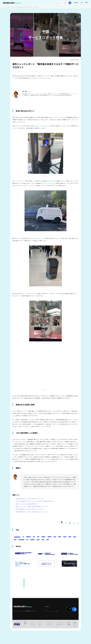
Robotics (18, 547)
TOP (4, 7)
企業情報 (25, 636)
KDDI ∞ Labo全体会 (45, 539)
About (86, 2)
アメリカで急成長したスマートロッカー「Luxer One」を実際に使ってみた (35, 501)
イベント (72, 543)
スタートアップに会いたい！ (23, 539)
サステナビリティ (62, 547)
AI (35, 539)
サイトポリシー (40, 638)
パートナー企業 (19, 543)
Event (60, 623)
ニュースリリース (32, 637)
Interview (45, 622)
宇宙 (52, 547)
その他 (64, 539)
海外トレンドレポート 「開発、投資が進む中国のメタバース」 (32, 506)
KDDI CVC (73, 547)
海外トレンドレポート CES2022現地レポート (27, 504)
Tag (81, 2)
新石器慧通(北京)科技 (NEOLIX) (37, 238)
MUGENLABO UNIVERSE (40, 547)
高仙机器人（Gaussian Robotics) (42, 126)
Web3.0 (27, 547)
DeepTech (52, 543)
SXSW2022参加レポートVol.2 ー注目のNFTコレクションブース (32, 512)
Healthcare (62, 543)
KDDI (57, 539)
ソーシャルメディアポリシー (60, 638)
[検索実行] (69, 3)
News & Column (53, 624)
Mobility (26, 550)
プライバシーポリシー (49, 637)
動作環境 (69, 637)
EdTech (17, 550)
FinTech (42, 543)
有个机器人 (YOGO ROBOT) (49, 183)
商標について (75, 638)
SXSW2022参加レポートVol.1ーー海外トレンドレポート (30, 498)
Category (76, 2)
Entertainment (32, 543)
